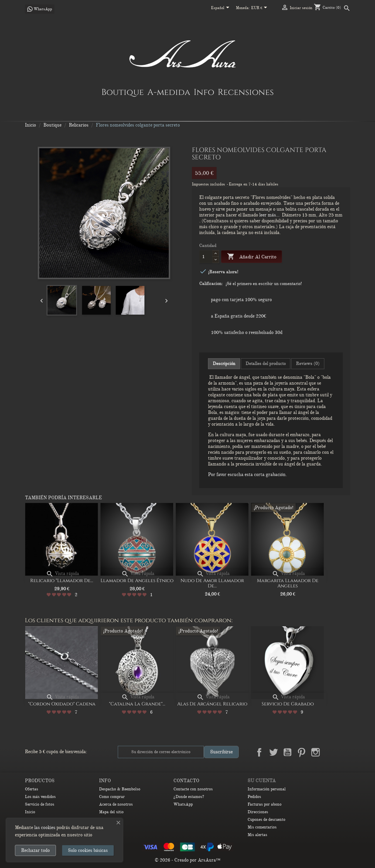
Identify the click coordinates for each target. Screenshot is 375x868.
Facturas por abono (265, 804)
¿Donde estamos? (189, 797)
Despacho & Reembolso (120, 789)
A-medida (169, 92)
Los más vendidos (40, 797)
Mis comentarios (262, 827)
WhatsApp (183, 804)
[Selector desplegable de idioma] (221, 8)
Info (204, 92)
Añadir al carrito (252, 257)
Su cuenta (262, 781)
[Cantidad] (206, 257)
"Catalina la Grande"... (137, 704)
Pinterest (301, 752)
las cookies (45, 828)
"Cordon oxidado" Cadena (62, 704)
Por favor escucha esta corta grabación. (247, 475)
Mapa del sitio (111, 812)
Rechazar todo (35, 850)
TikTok (344, 752)
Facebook (259, 752)
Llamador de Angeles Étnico (137, 581)
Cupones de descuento (266, 820)
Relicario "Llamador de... (62, 581)
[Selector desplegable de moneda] (260, 8)
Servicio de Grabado (288, 704)
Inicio (30, 812)
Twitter (273, 752)
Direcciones (258, 812)
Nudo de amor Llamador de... (212, 583)
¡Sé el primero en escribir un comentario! (264, 284)
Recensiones (246, 92)
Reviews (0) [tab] (308, 364)
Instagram (316, 752)
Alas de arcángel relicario (212, 704)
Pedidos (254, 797)
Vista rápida (63, 574)
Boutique (123, 92)
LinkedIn (330, 752)
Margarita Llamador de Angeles (288, 583)
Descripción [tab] (224, 364)
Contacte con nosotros (193, 789)
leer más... (269, 215)
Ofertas (31, 789)
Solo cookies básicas (88, 850)
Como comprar (112, 797)
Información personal (267, 789)
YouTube (287, 752)
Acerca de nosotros (116, 804)
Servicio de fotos (40, 804)
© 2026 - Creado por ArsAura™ (188, 860)
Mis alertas (257, 835)
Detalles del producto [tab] (266, 364)
